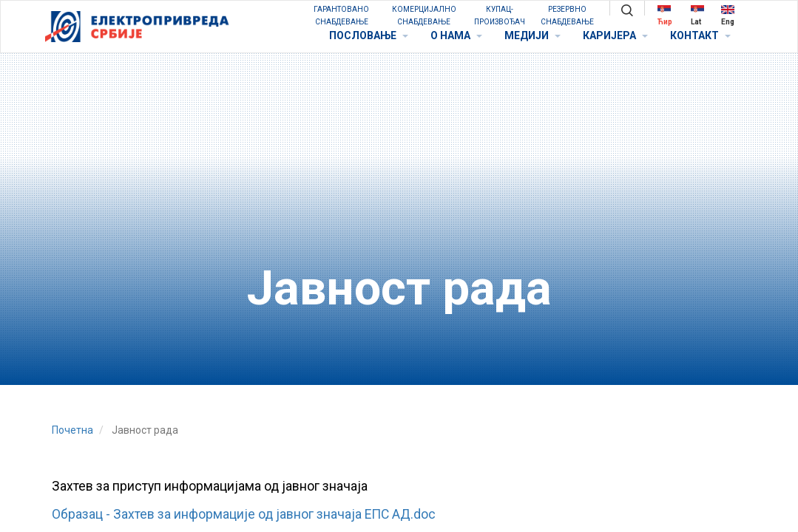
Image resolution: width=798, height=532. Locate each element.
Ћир (665, 15)
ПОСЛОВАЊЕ (369, 35)
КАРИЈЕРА (615, 35)
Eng (728, 15)
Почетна (72, 430)
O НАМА (456, 35)
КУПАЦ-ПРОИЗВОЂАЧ (500, 16)
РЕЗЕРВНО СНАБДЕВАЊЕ (567, 16)
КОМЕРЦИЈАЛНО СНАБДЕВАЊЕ (424, 16)
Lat (697, 15)
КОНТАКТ (700, 35)
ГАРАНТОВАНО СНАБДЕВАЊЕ (341, 16)
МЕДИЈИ (532, 35)
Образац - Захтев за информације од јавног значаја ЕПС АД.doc (244, 514)
